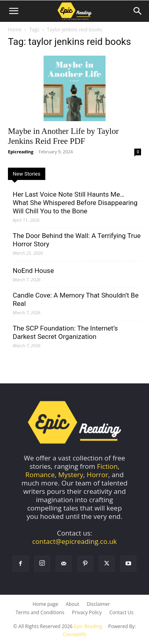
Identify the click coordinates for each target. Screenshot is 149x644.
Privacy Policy (87, 612)
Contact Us (121, 612)
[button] (14, 11)
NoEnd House (33, 271)
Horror (97, 475)
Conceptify (74, 634)
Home (15, 30)
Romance (40, 475)
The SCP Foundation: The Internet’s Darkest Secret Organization (65, 332)
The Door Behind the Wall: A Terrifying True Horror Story (77, 240)
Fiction (107, 466)
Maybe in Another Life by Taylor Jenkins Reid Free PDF (63, 136)
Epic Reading (88, 626)
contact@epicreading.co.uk (74, 541)
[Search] (138, 11)
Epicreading (21, 152)
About (72, 604)
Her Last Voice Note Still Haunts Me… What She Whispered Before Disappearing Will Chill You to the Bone (75, 203)
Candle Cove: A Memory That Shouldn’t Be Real (76, 299)
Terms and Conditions (40, 612)
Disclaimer (98, 604)
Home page (45, 604)
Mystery (71, 475)
